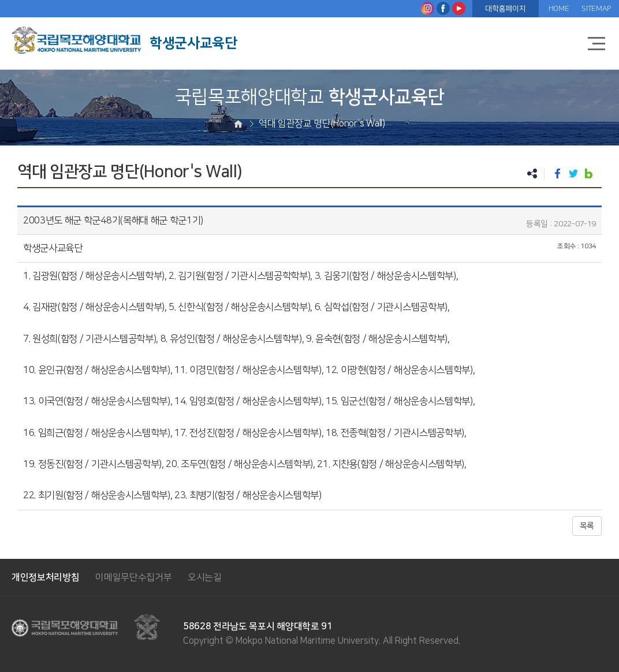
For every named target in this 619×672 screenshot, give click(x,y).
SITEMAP (596, 9)
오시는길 (205, 577)
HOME (559, 9)
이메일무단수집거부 (133, 577)
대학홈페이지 (505, 9)
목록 (587, 526)
